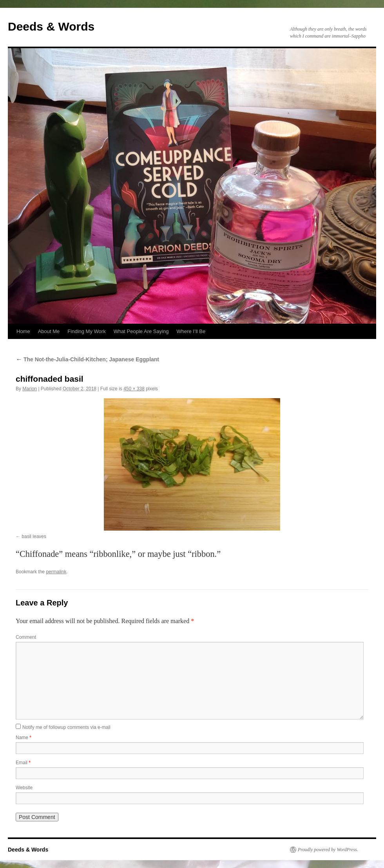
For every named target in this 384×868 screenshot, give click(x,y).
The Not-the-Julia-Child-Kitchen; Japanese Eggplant (87, 359)
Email (23, 763)
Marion (30, 389)
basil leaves (34, 536)
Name (24, 738)
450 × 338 (134, 389)
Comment (26, 637)
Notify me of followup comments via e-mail (66, 727)
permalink (56, 572)
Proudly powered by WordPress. (328, 850)
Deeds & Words (51, 26)
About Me (49, 331)
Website (24, 788)
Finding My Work (86, 331)
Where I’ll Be (191, 331)
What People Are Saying (141, 331)
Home (23, 331)
